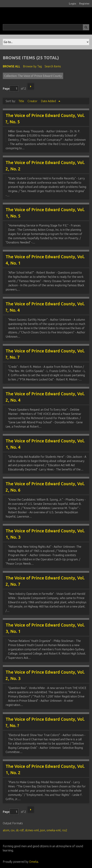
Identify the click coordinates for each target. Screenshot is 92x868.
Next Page (31, 86)
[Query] (46, 27)
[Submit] (86, 27)
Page (11, 88)
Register (84, 4)
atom (6, 830)
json (43, 830)
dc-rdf (20, 830)
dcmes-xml (32, 830)
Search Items (53, 66)
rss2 (65, 830)
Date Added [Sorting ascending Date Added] (49, 101)
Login (73, 4)
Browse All (11, 66)
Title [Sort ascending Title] (22, 101)
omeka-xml (54, 830)
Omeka (34, 862)
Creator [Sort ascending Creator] (33, 101)
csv (13, 830)
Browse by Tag (32, 66)
